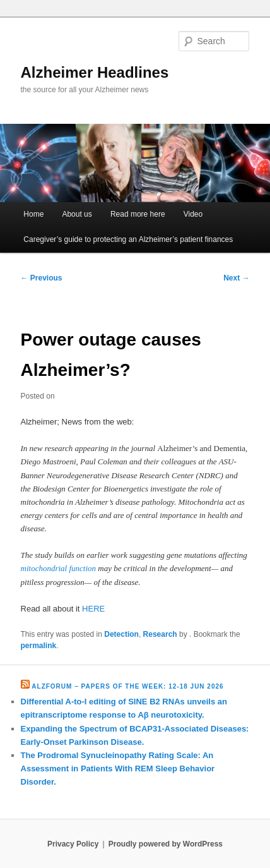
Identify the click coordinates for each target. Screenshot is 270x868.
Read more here (138, 214)
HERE (93, 609)
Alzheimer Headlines (95, 72)
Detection (121, 634)
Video (193, 214)
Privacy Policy (73, 844)
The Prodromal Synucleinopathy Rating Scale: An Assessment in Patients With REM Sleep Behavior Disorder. (118, 769)
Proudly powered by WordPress (166, 844)
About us (77, 214)
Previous (42, 278)
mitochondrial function (59, 568)
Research (160, 634)
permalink (39, 646)
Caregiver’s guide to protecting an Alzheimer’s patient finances (128, 239)
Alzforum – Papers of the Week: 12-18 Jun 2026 (127, 686)
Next (236, 278)
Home (33, 214)
